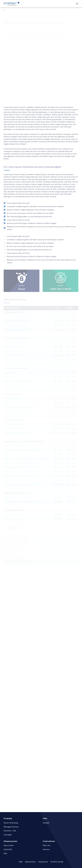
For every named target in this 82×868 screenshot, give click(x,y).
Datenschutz (30, 862)
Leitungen (8, 835)
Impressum (43, 862)
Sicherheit (8, 849)
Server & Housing (11, 823)
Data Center (9, 845)
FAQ (5, 853)
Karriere (46, 849)
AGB (21, 862)
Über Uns (47, 845)
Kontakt (46, 823)
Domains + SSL (10, 831)
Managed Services (11, 827)
